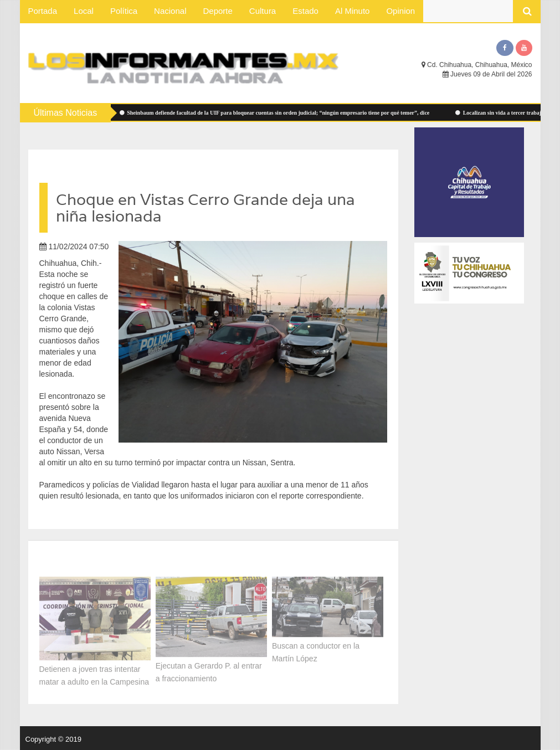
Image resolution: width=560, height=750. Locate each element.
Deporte (217, 11)
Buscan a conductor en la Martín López (316, 651)
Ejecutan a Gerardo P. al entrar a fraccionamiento (209, 671)
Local (84, 11)
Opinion (400, 11)
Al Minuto (353, 11)
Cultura (263, 11)
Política (124, 11)
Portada (43, 11)
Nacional (170, 11)
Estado (305, 11)
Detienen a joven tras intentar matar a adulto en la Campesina (94, 674)
